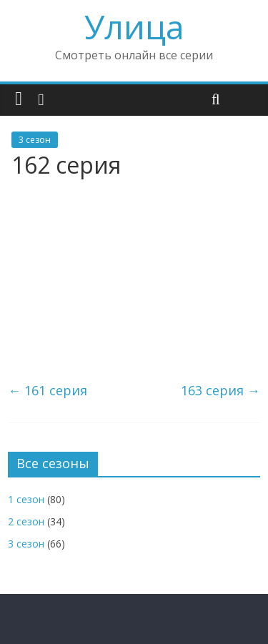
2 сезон (26, 521)
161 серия (48, 390)
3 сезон (35, 140)
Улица (134, 26)
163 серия (220, 390)
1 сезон (26, 499)
